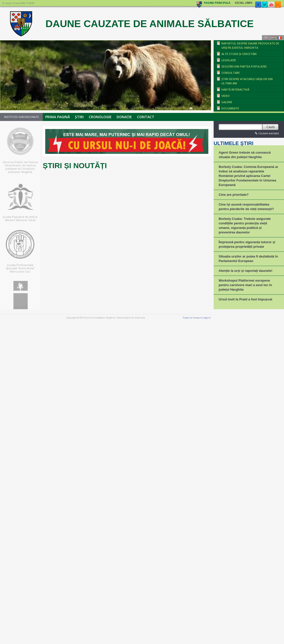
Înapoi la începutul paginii (197, 628)
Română (279, 38)
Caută (271, 127)
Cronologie (100, 117)
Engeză (266, 38)
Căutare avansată (266, 133)
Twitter (265, 5)
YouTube (271, 5)
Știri (79, 117)
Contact (146, 117)
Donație (124, 117)
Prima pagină (58, 117)
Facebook (258, 5)
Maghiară (273, 38)
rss (278, 5)
